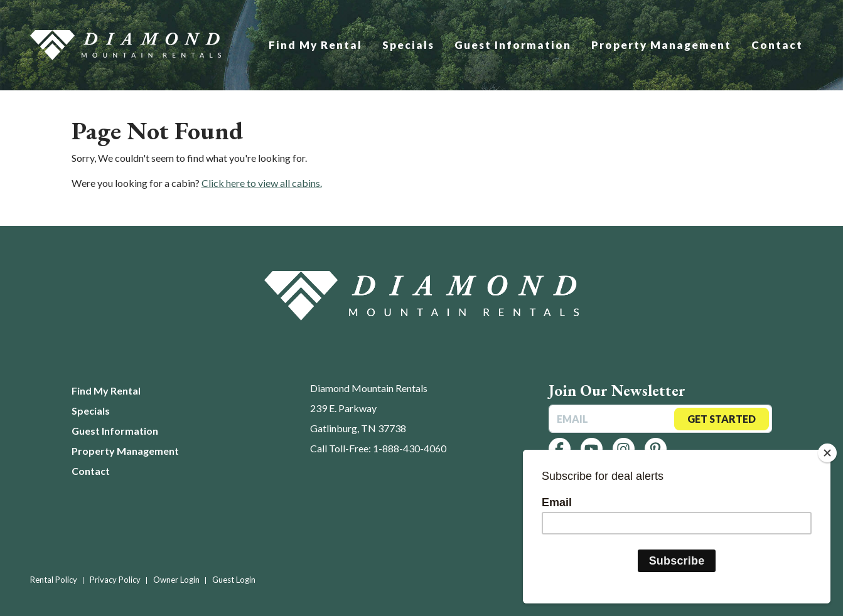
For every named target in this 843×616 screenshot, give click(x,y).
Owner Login (176, 580)
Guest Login (234, 580)
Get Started (722, 419)
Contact (777, 45)
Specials (408, 45)
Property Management (661, 45)
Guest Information (513, 45)
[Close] (827, 453)
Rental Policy (54, 580)
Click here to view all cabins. (262, 183)
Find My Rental (315, 45)
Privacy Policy (115, 580)
